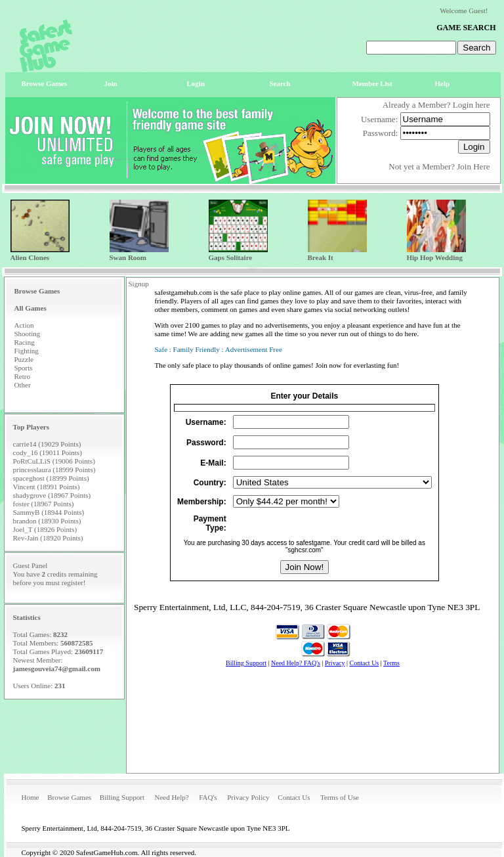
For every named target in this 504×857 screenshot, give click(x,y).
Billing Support (122, 797)
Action (24, 325)
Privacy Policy (248, 797)
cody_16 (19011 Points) (48, 452)
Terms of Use (340, 797)
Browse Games (69, 797)
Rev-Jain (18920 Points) (48, 538)
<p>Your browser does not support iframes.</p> (313, 574)
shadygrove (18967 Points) (52, 495)
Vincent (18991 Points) (47, 487)
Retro (22, 376)
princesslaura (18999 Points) (54, 470)
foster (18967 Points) (44, 504)
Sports (24, 368)
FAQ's (208, 797)
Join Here (473, 166)
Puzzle (24, 359)
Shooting (28, 334)
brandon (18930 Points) (47, 521)
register (73, 582)
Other (23, 385)
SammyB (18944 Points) (49, 512)
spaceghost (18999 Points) (51, 478)
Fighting (27, 351)
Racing (25, 342)
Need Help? (171, 797)
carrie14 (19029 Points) (47, 444)
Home (31, 797)
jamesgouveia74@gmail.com (57, 669)
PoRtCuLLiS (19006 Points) (54, 461)
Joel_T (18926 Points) (45, 529)
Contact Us (294, 797)
